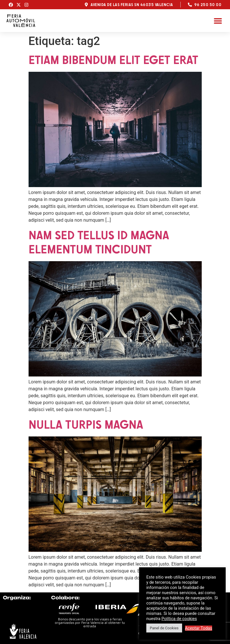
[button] (218, 21)
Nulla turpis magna (86, 424)
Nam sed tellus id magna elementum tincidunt (99, 242)
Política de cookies (179, 619)
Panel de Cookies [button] (164, 628)
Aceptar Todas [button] (199, 628)
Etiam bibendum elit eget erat (113, 60)
